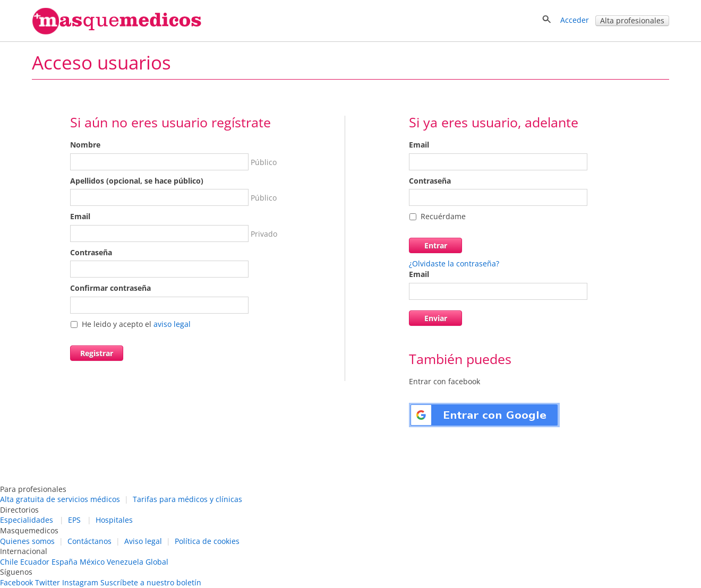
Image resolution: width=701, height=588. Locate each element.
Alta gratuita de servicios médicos (60, 499)
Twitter (48, 582)
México (92, 562)
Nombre (85, 145)
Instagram (80, 582)
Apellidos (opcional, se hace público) (137, 181)
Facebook (16, 582)
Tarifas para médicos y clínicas (187, 499)
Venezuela (125, 562)
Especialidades (27, 520)
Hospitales (114, 520)
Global (157, 562)
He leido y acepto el (136, 324)
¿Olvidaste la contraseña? (454, 263)
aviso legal (172, 324)
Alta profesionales (632, 20)
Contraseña (91, 252)
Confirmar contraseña (110, 288)
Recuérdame (443, 216)
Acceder (575, 20)
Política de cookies (207, 541)
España (65, 562)
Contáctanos (89, 541)
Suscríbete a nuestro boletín (151, 582)
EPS (74, 520)
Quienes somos (27, 541)
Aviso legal (143, 541)
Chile (9, 562)
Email (80, 216)
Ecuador (35, 562)
